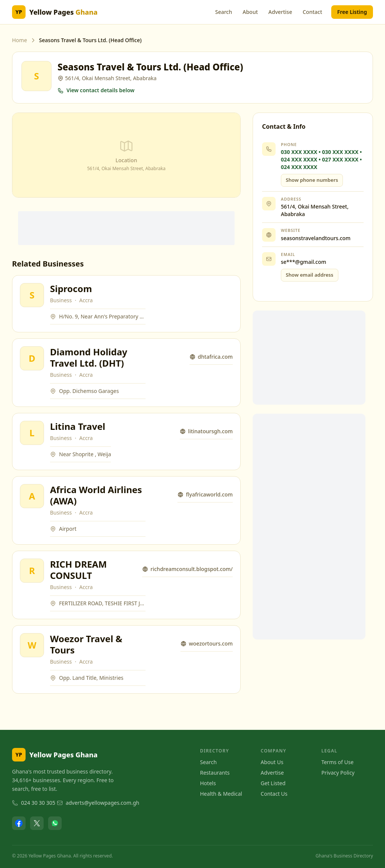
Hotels (208, 783)
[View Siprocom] (32, 295)
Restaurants (215, 773)
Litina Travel (78, 426)
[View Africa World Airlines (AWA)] (32, 496)
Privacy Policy (338, 773)
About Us (272, 762)
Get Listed (273, 783)
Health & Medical (221, 794)
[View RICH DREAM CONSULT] (32, 571)
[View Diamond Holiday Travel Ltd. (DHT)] (32, 358)
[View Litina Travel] (32, 433)
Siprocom (71, 289)
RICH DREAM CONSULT (78, 570)
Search (224, 12)
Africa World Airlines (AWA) (96, 495)
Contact (312, 12)
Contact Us (274, 794)
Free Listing (352, 12)
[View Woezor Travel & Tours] (32, 645)
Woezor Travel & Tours (86, 644)
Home (20, 40)
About (250, 12)
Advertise (280, 12)
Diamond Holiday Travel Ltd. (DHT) (89, 357)
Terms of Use (338, 762)
